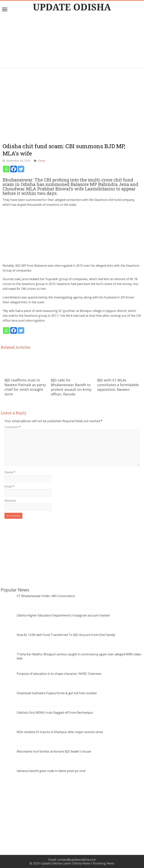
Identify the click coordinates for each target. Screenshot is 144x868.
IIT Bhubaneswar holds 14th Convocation (46, 596)
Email (9, 486)
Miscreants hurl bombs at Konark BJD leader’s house (54, 751)
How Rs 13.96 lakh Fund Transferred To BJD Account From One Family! (66, 635)
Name (10, 472)
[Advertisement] (72, 41)
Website (10, 501)
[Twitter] (21, 169)
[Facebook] (14, 169)
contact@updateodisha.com (76, 860)
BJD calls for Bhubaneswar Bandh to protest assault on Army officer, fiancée (71, 387)
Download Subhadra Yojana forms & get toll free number (57, 693)
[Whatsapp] (6, 169)
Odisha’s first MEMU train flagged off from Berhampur (55, 713)
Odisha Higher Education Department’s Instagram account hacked (63, 615)
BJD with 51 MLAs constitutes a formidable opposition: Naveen (118, 385)
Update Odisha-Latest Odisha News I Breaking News (77, 863)
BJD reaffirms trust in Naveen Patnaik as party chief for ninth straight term (25, 387)
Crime (41, 161)
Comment (13, 427)
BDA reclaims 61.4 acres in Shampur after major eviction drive (60, 732)
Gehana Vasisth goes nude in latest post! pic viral (51, 771)
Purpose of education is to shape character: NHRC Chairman (59, 674)
